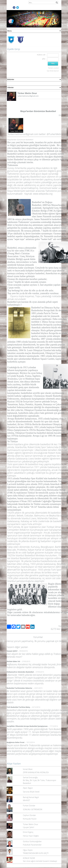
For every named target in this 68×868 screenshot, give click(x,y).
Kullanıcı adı (41, 55)
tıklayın (63, 641)
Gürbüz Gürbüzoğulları (32, 841)
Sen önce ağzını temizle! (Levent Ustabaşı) (40, 861)
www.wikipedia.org (43, 194)
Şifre (44, 59)
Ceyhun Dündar (29, 815)
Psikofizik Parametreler (32, 845)
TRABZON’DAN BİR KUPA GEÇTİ (36, 853)
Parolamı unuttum (53, 68)
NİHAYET (27, 800)
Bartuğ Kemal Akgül (31, 797)
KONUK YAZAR (29, 858)
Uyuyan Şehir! (29, 827)
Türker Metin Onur (31, 824)
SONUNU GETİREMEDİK (33, 809)
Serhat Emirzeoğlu (30, 777)
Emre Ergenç (28, 832)
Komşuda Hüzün (30, 819)
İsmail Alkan (28, 769)
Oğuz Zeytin (28, 850)
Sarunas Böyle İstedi (31, 792)
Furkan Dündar (29, 806)
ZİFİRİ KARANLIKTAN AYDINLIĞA (36, 772)
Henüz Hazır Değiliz (31, 836)
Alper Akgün (28, 788)
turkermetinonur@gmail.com (23, 134)
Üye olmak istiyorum (53, 71)
